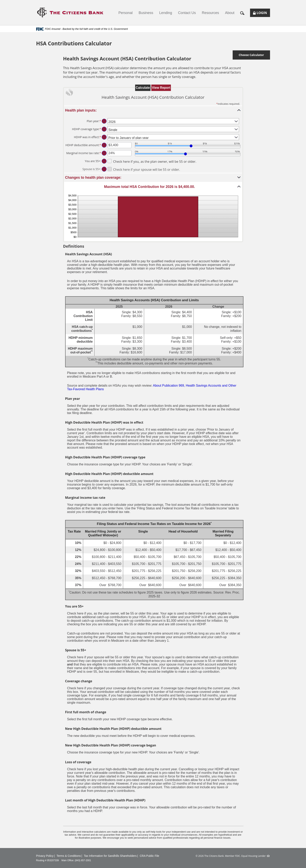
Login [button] (262, 14)
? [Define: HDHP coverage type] (104, 129)
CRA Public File (149, 856)
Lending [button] (166, 13)
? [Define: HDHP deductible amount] (104, 145)
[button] (244, 13)
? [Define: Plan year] (104, 121)
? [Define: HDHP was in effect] (104, 137)
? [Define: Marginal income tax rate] (104, 153)
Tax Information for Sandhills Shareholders (110, 856)
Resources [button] (210, 13)
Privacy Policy (45, 856)
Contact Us (187, 13)
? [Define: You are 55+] (104, 161)
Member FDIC (233, 856)
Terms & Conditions (69, 856)
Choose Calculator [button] (251, 55)
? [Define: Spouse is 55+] (104, 169)
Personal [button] (126, 13)
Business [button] (146, 13)
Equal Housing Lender (254, 856)
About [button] (230, 13)
